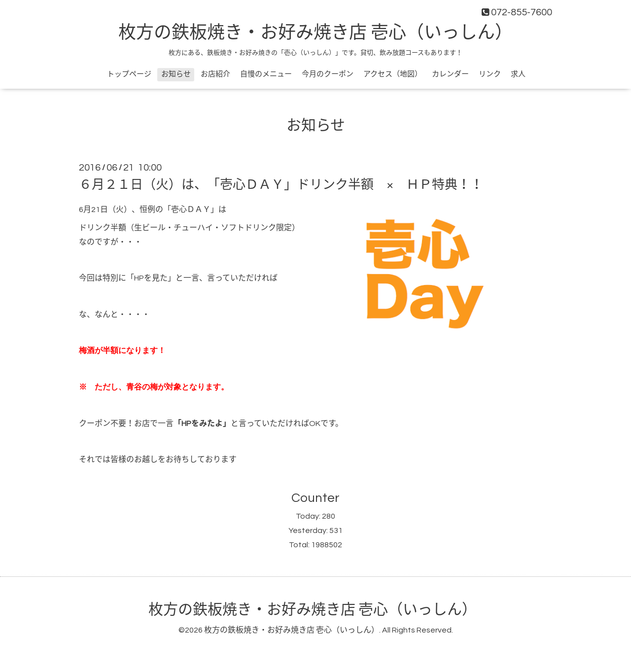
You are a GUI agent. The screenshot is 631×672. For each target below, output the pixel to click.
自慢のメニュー (266, 74)
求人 (518, 74)
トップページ (129, 74)
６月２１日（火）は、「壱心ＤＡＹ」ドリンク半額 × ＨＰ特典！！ (281, 185)
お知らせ (176, 74)
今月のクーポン (328, 74)
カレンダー (450, 74)
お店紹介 (215, 74)
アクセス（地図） (393, 74)
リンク (490, 74)
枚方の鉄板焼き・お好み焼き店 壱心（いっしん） (315, 33)
